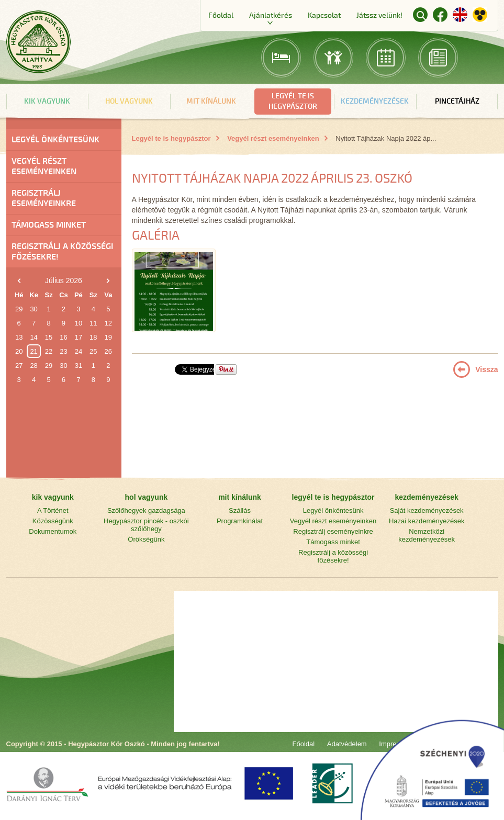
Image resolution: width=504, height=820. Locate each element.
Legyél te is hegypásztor (171, 138)
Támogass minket (49, 225)
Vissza (486, 369)
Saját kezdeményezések (427, 510)
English (460, 15)
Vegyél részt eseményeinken (44, 166)
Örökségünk (146, 539)
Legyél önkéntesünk (55, 140)
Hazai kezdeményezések (427, 521)
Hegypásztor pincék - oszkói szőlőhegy (146, 525)
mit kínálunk (211, 101)
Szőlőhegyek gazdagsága (146, 510)
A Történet (53, 510)
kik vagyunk (47, 101)
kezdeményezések (375, 101)
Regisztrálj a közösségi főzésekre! (62, 252)
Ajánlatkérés (271, 15)
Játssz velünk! (379, 15)
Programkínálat (240, 521)
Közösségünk (53, 521)
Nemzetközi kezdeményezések (427, 535)
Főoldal (221, 15)
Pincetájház (457, 101)
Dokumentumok (53, 531)
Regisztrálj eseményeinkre (44, 198)
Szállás (240, 510)
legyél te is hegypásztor (293, 101)
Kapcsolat (324, 15)
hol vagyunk (129, 101)
